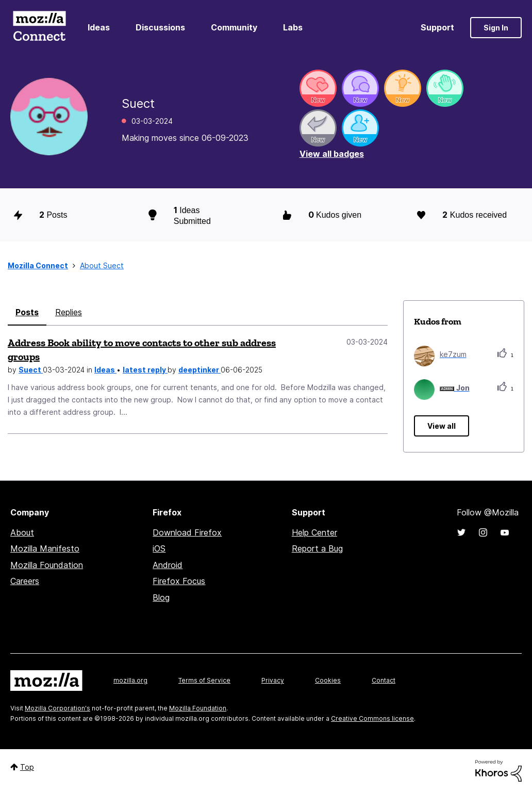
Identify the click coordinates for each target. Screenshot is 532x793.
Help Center (314, 532)
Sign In (496, 28)
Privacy (273, 680)
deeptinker (199, 370)
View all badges (332, 154)
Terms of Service (204, 680)
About (22, 532)
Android (168, 565)
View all (442, 426)
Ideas (99, 27)
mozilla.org (130, 680)
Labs (293, 27)
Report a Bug (317, 548)
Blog (161, 597)
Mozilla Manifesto (45, 548)
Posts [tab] (27, 312)
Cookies (328, 680)
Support (437, 27)
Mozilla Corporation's (57, 708)
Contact (384, 680)
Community (234, 27)
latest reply (145, 370)
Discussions (160, 27)
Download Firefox (187, 532)
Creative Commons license (372, 718)
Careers (25, 581)
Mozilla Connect (39, 28)
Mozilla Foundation (47, 565)
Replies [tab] (69, 312)
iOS (159, 548)
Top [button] (27, 767)
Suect (31, 370)
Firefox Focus (179, 581)
